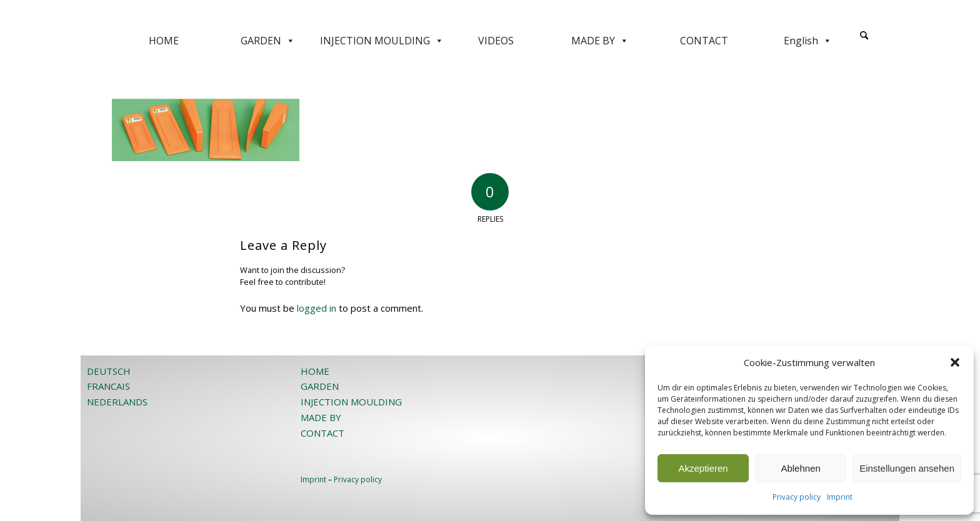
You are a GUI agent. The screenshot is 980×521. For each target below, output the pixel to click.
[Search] (864, 36)
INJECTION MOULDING (382, 41)
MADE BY (600, 41)
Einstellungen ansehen (907, 468)
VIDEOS (496, 41)
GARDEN (268, 41)
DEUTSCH (109, 371)
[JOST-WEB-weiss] (490, 14)
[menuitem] (864, 41)
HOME (164, 41)
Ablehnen (800, 468)
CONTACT (704, 41)
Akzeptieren (703, 468)
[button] (955, 362)
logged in (317, 308)
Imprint (840, 497)
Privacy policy (797, 497)
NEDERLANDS (117, 402)
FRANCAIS (108, 386)
